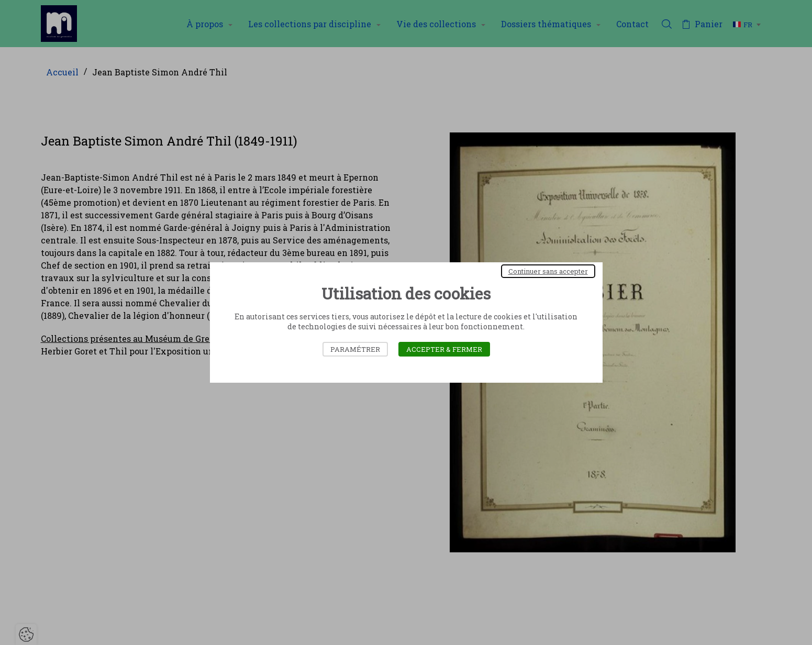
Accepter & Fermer (444, 349)
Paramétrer (355, 349)
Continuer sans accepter (548, 271)
